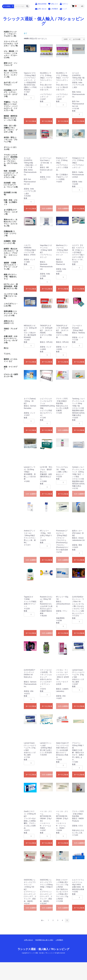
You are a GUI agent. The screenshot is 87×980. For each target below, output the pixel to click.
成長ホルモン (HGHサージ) (9, 322)
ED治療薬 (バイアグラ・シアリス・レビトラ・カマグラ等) (11, 93)
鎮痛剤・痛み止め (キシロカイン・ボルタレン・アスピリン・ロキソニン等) (11, 253)
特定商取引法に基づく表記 (44, 940)
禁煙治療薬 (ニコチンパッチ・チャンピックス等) (11, 313)
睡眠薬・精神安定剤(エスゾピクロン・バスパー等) (11, 118)
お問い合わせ (28, 940)
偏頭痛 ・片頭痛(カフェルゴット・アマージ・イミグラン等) (11, 266)
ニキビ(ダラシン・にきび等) (11, 305)
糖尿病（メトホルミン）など (11, 360)
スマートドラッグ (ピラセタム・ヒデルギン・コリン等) (11, 44)
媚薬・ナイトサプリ (11, 368)
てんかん (7, 354)
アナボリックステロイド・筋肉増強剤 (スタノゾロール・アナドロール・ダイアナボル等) (11, 160)
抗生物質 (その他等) (10, 194)
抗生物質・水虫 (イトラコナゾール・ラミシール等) (11, 185)
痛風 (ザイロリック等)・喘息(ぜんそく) (10, 277)
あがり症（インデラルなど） (11, 84)
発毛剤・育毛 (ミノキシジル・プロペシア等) (11, 140)
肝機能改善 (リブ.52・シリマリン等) (10, 234)
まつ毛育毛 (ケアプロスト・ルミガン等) (11, 212)
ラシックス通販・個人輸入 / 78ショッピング (43, 21)
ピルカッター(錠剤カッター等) (11, 375)
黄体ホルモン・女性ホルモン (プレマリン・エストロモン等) (11, 223)
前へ (43, 920)
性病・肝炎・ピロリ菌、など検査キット (11, 202)
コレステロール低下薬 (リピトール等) (11, 296)
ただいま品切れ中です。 (47, 208)
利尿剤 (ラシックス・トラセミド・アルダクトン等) (11, 34)
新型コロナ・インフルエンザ (11, 64)
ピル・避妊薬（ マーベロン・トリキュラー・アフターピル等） (11, 54)
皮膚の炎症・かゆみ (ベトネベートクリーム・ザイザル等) (11, 339)
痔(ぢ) (6, 348)
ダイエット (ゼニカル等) (10, 148)
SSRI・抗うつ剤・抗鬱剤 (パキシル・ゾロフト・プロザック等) (11, 129)
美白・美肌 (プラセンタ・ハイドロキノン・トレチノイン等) (11, 74)
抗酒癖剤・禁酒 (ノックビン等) (10, 242)
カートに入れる (31, 121)
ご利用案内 (59, 940)
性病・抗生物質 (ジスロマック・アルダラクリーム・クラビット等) (11, 174)
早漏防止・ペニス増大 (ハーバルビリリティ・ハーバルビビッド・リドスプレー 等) (11, 106)
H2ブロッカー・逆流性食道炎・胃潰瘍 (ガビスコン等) (11, 286)
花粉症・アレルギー (11, 330)
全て (26, 33)
